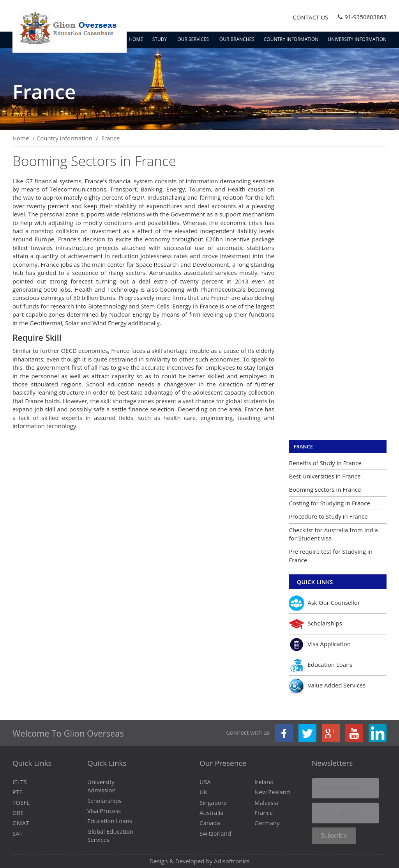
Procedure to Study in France (328, 516)
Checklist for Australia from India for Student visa (333, 534)
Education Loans (320, 665)
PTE (18, 792)
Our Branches (237, 39)
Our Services (194, 39)
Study (160, 39)
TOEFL (21, 802)
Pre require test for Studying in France (330, 555)
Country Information (291, 39)
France (303, 446)
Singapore (213, 802)
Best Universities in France (325, 476)
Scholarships (315, 624)
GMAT (21, 823)
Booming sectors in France (325, 489)
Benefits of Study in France (325, 463)
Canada (210, 823)
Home (136, 39)
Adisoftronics (232, 861)
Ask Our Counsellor (324, 603)
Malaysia (266, 802)
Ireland (264, 782)
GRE (18, 813)
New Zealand (272, 792)
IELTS (20, 782)
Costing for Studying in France (329, 503)
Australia (212, 813)
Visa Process (104, 811)
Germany (267, 823)
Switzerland (215, 833)
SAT (18, 833)
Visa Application (320, 645)
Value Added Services (327, 686)
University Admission (102, 786)
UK (203, 792)
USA (205, 782)
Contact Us (310, 17)
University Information (357, 39)
